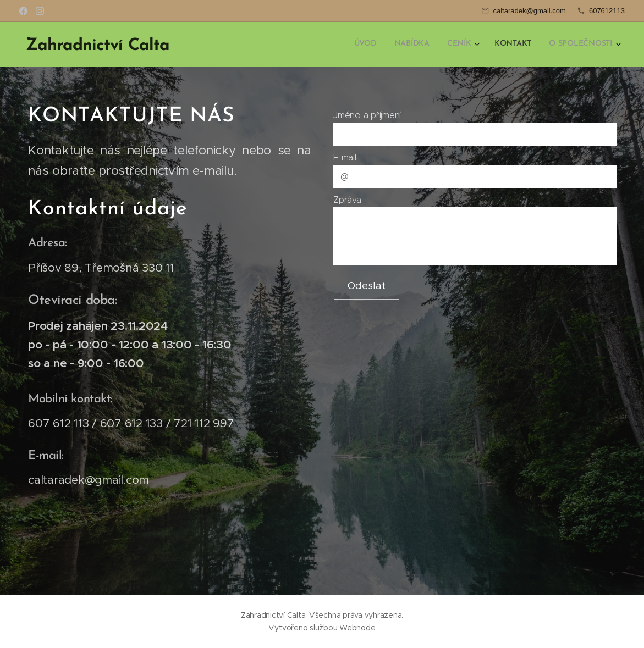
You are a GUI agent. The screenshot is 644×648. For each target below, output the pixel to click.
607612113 (607, 11)
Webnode (357, 628)
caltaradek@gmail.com (530, 11)
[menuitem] (539, 45)
